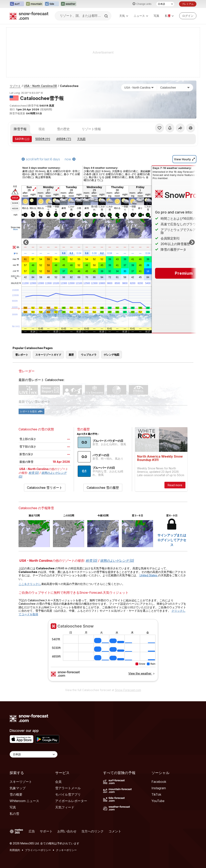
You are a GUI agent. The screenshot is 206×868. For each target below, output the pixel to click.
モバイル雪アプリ (68, 794)
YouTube (158, 801)
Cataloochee (69, 86)
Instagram (159, 788)
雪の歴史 (63, 129)
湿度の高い (16, 277)
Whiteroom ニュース (24, 801)
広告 (32, 831)
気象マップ (18, 788)
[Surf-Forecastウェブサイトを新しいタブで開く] (17, 4)
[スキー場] (175, 88)
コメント (115, 831)
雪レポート (22, 355)
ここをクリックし (30, 584)
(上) (22, 139)
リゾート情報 (91, 129)
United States (148, 575)
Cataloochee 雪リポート (45, 488)
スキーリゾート (21, 782)
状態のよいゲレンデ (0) (117, 561)
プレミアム (188, 4)
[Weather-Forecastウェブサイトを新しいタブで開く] (68, 4)
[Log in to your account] (188, 16)
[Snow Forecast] (29, 16)
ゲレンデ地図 (111, 355)
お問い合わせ (67, 831)
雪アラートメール (68, 788)
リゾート (15, 86)
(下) (64, 139)
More (15, 229)
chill (16, 271)
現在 (42, 129)
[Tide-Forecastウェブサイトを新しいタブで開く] (52, 4)
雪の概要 (16, 794)
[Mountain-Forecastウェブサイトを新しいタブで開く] (34, 4)
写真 (156, 16)
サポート (46, 831)
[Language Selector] (34, 754)
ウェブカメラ (89, 355)
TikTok (156, 794)
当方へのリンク (93, 831)
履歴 (71, 355)
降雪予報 (20, 129)
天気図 (81, 139)
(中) (43, 139)
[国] (139, 88)
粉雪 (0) (34, 473)
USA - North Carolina (40, 86)
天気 (124, 16)
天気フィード (65, 807)
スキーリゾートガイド (48, 355)
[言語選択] (165, 4)
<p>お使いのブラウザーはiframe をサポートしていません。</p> (103, 652)
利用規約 (15, 850)
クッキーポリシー (66, 850)
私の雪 (14, 814)
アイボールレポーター (71, 801)
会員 (58, 782)
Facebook (159, 782)
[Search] (106, 16)
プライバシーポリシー (38, 850)
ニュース (141, 16)
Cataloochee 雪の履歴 (103, 488)
